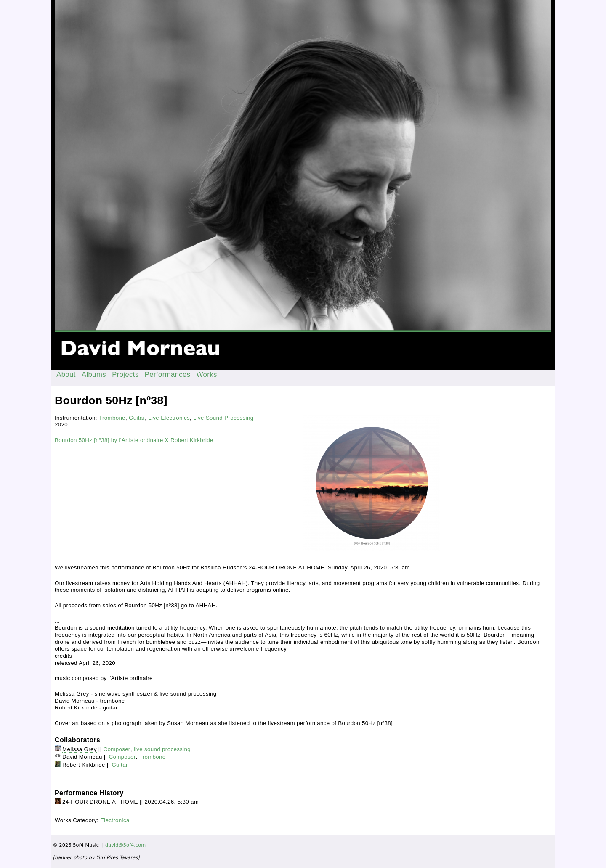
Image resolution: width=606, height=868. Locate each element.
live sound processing (162, 749)
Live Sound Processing (223, 418)
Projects (125, 374)
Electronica (115, 820)
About (66, 374)
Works (207, 374)
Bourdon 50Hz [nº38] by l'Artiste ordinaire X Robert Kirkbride (134, 440)
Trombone (112, 418)
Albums (94, 374)
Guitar (137, 418)
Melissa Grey (80, 749)
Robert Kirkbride (84, 765)
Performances (168, 374)
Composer (117, 749)
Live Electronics (169, 418)
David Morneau (82, 757)
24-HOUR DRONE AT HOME (100, 802)
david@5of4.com (125, 845)
